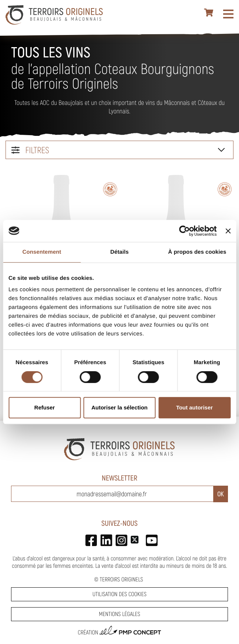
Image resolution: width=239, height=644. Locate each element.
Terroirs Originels (122, 579)
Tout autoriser (194, 407)
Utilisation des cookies (119, 594)
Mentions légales (119, 614)
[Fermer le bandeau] (228, 231)
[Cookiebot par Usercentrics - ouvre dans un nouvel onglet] (185, 231)
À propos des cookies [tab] (197, 252)
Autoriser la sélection (119, 407)
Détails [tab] (120, 252)
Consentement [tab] (42, 252)
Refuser (45, 407)
